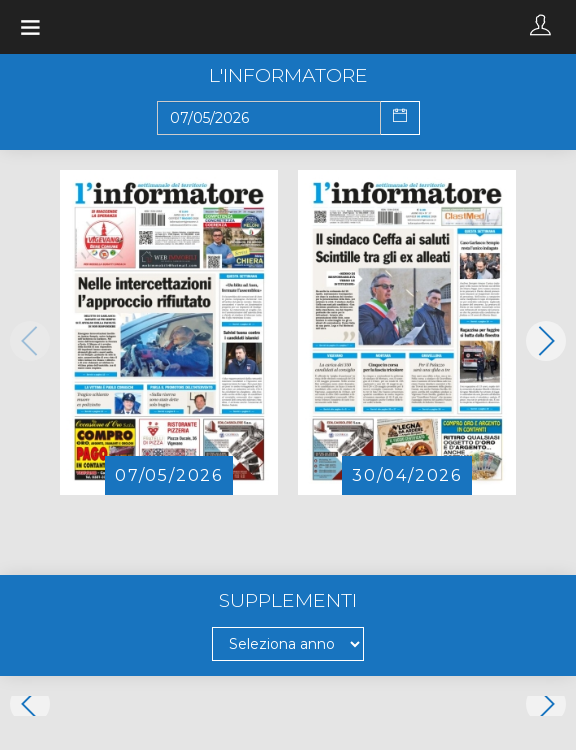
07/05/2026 (169, 475)
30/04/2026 (407, 475)
